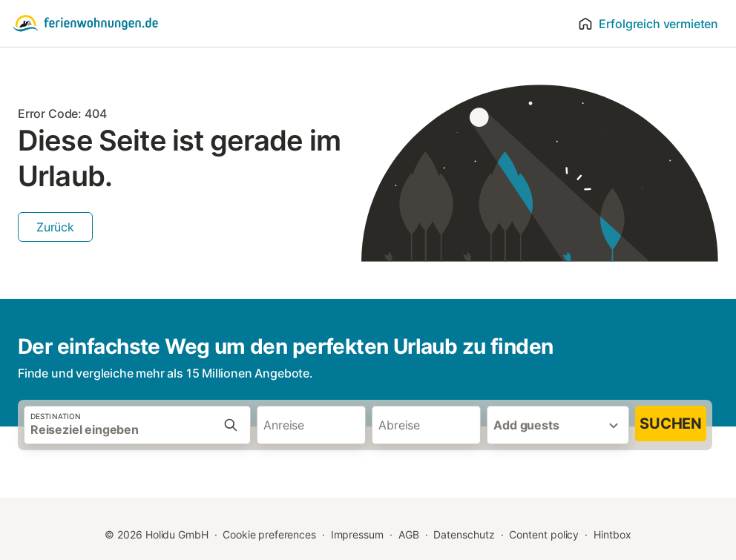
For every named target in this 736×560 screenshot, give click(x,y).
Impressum (357, 534)
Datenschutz (464, 534)
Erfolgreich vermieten (648, 24)
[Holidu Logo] (85, 24)
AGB (409, 534)
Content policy (544, 534)
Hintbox (612, 534)
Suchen (671, 424)
